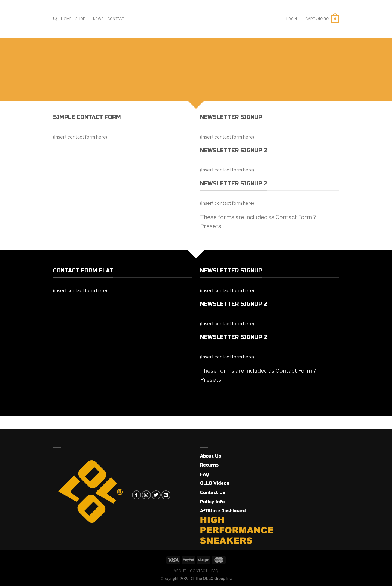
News (98, 19)
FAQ (205, 474)
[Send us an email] (166, 495)
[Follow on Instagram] (146, 495)
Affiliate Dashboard (223, 511)
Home (66, 19)
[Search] (55, 19)
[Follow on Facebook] (137, 495)
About (180, 571)
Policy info (212, 502)
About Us (211, 456)
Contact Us (213, 493)
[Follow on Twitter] (156, 495)
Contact (116, 19)
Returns (209, 465)
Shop (82, 19)
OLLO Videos (215, 483)
